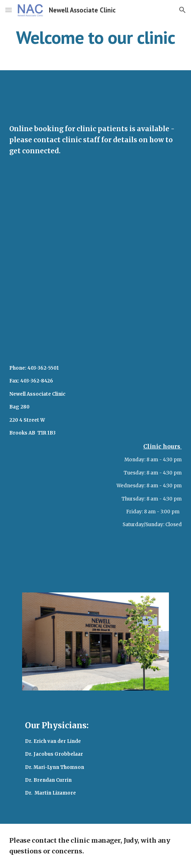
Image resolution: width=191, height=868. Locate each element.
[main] (95, 37)
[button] (9, 10)
